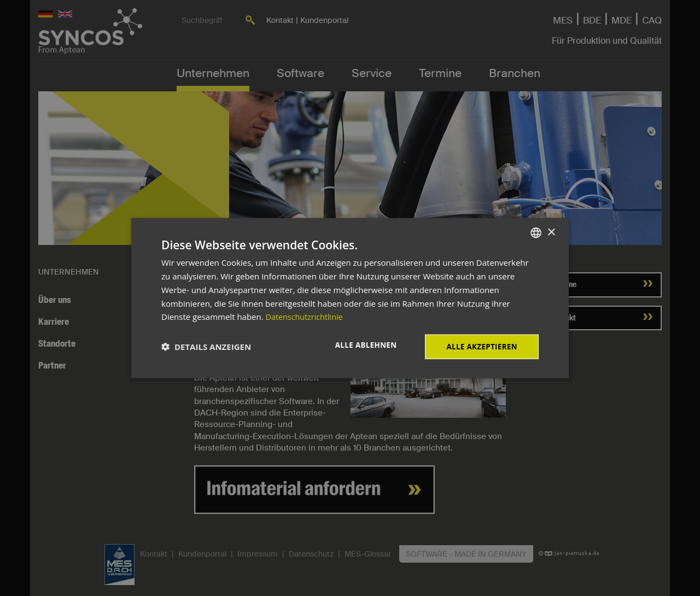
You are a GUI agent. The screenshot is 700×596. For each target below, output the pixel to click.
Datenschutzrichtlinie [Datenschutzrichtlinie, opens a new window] (306, 316)
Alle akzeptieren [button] (480, 346)
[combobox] (536, 232)
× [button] (551, 232)
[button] (206, 347)
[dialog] (350, 298)
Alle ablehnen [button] (361, 345)
